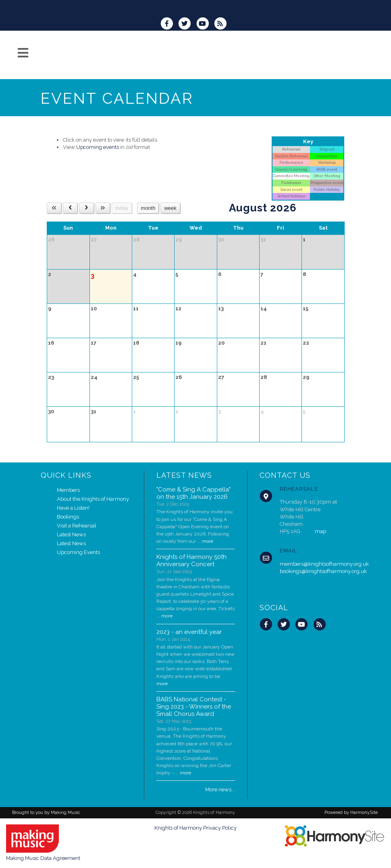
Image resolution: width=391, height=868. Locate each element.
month (148, 208)
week (170, 208)
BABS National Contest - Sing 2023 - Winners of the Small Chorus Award (194, 707)
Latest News (71, 534)
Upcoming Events (78, 552)
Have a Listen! (73, 508)
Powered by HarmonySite (351, 813)
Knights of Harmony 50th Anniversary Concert (191, 561)
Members (68, 490)
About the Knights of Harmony (93, 499)
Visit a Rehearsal (77, 526)
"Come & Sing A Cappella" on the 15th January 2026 (193, 493)
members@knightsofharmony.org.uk (324, 564)
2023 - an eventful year (189, 632)
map (320, 531)
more (208, 541)
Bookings (68, 517)
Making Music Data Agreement (43, 858)
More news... (220, 790)
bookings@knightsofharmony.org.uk (323, 571)
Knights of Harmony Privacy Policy (195, 828)
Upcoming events (98, 147)
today (122, 208)
